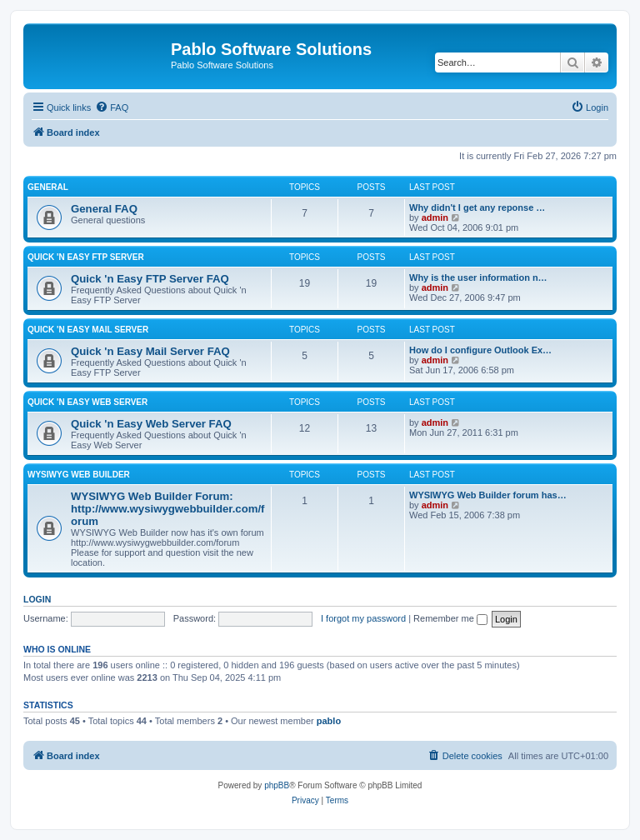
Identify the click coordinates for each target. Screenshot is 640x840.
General (48, 187)
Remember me (450, 618)
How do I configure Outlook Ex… (480, 350)
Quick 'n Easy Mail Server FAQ (150, 351)
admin (435, 217)
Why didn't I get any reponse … (477, 207)
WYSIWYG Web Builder (79, 475)
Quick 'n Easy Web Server (87, 402)
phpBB (277, 785)
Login (37, 599)
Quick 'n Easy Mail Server (88, 330)
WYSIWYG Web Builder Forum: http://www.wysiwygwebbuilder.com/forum (168, 509)
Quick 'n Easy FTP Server (86, 257)
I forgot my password (363, 618)
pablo (329, 721)
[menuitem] (112, 107)
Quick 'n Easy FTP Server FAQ (150, 279)
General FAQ (104, 209)
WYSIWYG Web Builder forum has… (488, 495)
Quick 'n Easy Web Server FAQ (151, 424)
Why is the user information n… (478, 277)
